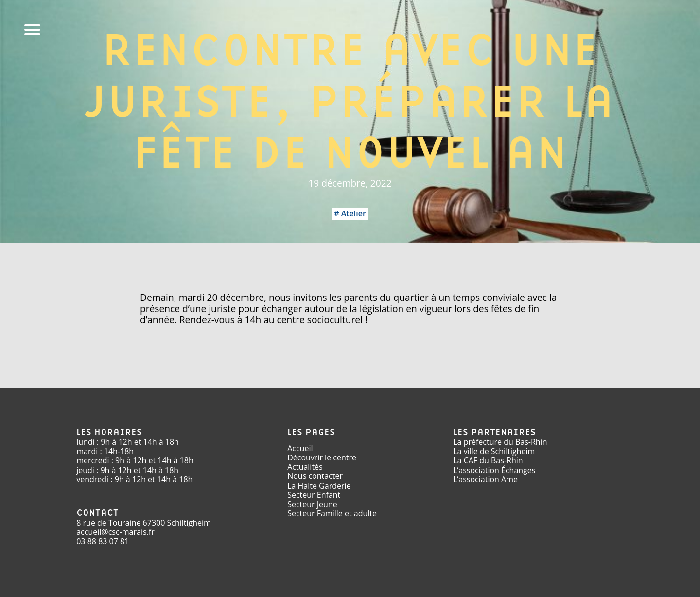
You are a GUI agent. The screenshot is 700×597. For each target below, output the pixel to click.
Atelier (354, 213)
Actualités (305, 467)
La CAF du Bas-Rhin (488, 460)
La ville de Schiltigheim (494, 451)
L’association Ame (485, 479)
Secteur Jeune (312, 504)
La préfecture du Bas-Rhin (500, 442)
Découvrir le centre (322, 457)
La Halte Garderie (319, 486)
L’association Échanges (494, 470)
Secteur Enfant (314, 495)
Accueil (300, 448)
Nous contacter (315, 476)
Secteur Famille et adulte (332, 513)
